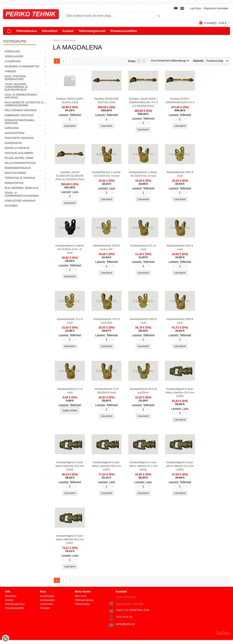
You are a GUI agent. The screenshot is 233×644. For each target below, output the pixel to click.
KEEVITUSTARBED (15, 173)
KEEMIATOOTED (14, 183)
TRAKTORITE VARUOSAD (19, 138)
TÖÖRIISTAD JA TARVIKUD (20, 178)
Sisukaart (45, 608)
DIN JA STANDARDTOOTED (20, 163)
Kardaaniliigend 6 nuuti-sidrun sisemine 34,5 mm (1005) (180, 392)
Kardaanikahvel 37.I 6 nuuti (70, 391)
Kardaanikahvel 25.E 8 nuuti (180, 247)
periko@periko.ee (125, 624)
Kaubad (68, 31)
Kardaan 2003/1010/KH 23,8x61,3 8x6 (70, 100)
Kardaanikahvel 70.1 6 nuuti (70, 321)
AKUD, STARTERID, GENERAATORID (16, 78)
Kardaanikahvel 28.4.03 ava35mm (143, 391)
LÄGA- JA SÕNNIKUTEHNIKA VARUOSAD (21, 96)
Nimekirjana (139, 61)
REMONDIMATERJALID (18, 168)
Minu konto (81, 596)
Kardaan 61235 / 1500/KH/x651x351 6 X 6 (180, 100)
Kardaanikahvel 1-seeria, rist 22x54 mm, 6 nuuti (107, 174)
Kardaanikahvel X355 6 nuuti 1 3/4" (107, 247)
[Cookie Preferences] (6, 638)
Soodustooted (47, 600)
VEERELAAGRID (14, 56)
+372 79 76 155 (124, 617)
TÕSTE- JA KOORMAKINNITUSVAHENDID (22, 194)
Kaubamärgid (69, 40)
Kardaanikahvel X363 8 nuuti (180, 321)
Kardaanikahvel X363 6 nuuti (143, 321)
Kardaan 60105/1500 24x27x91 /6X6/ (106, 100)
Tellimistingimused (92, 31)
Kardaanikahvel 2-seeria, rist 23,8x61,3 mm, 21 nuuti (70, 249)
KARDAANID (12, 128)
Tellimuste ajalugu (84, 600)
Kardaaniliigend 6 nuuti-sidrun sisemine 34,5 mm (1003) (70, 466)
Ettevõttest (50, 31)
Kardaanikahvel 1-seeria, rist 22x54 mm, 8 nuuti (143, 174)
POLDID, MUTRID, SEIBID (19, 158)
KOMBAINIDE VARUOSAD (19, 115)
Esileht (56, 40)
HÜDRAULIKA (12, 51)
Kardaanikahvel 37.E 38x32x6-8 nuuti (107, 391)
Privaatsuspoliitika (124, 31)
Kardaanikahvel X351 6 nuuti (180, 174)
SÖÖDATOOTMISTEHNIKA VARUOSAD (19, 122)
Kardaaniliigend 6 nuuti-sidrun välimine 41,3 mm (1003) (180, 466)
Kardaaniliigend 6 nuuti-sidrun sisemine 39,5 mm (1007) (107, 466)
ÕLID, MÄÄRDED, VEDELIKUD (21, 188)
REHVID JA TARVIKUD (17, 148)
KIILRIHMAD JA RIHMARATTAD (22, 66)
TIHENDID (10, 71)
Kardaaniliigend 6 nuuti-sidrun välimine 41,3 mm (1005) (143, 466)
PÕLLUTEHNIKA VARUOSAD (21, 110)
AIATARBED (11, 206)
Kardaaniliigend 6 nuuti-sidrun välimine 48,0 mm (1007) (70, 539)
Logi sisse (196, 8)
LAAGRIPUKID (13, 61)
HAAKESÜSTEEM (14, 133)
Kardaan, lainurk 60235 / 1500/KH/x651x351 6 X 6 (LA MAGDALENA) (143, 102)
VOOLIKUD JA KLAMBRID (19, 153)
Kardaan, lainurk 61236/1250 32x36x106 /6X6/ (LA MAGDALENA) (70, 176)
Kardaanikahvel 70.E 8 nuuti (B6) (106, 321)
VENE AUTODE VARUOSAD (20, 201)
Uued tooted (46, 604)
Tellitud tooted (82, 604)
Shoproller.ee (223, 633)
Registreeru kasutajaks (216, 8)
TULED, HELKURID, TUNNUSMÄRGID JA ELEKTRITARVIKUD (16, 87)
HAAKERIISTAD (13, 143)
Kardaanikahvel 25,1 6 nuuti (143, 247)
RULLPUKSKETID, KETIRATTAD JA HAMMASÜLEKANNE (24, 104)
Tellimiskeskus (27, 31)
